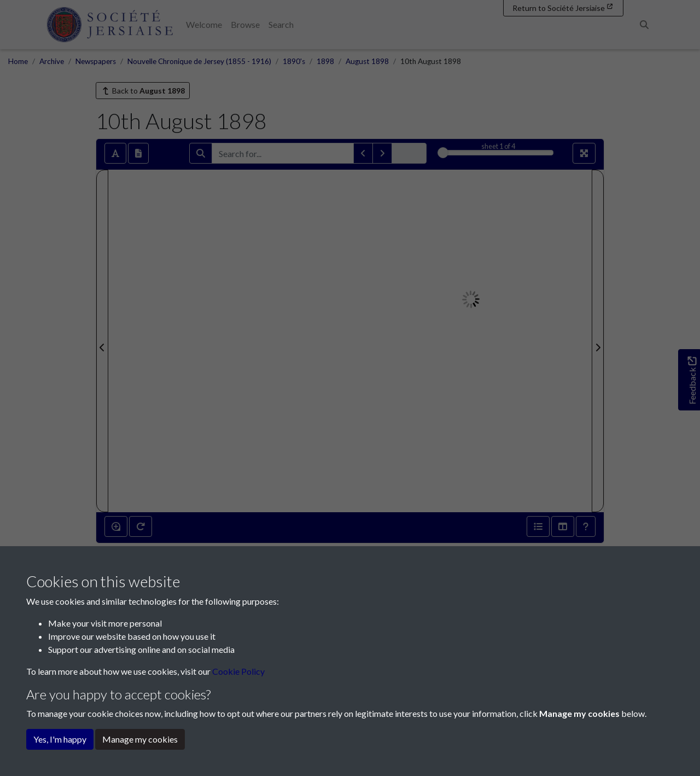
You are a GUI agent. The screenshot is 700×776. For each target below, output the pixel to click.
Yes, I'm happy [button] (60, 739)
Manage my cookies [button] (140, 739)
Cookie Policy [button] (238, 671)
